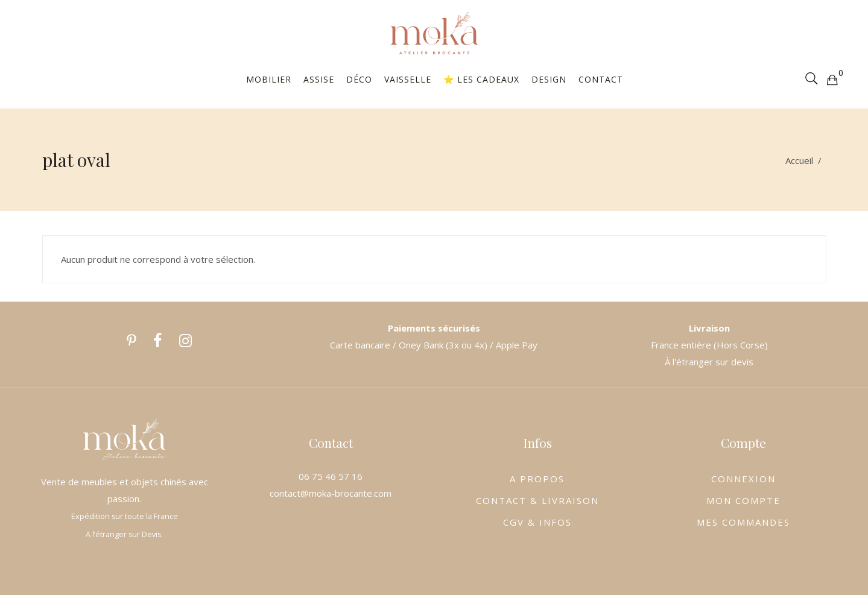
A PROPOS (537, 479)
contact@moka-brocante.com (331, 493)
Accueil (799, 160)
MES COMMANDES (743, 522)
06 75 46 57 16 (331, 476)
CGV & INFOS (537, 522)
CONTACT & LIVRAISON (537, 500)
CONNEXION (743, 479)
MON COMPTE (743, 500)
